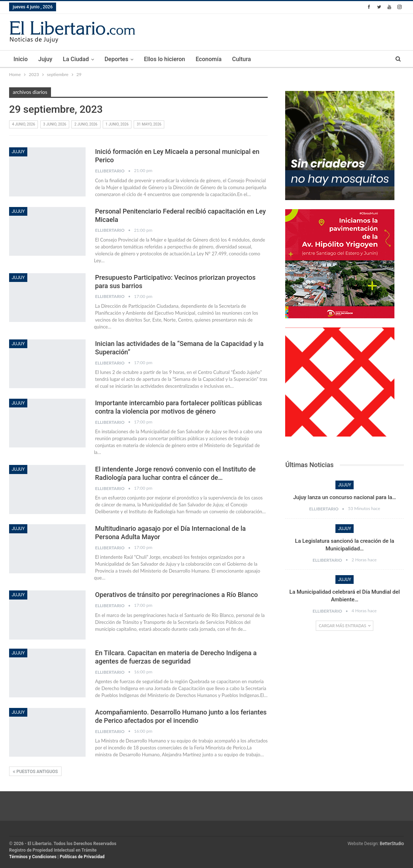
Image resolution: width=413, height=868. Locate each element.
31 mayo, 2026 (149, 124)
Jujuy (45, 59)
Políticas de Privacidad (82, 857)
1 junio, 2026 (117, 124)
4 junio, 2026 (23, 124)
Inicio (21, 59)
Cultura (241, 59)
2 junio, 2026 (86, 124)
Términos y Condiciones (33, 857)
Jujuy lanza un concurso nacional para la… (345, 497)
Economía (209, 59)
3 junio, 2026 (55, 124)
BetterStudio (392, 844)
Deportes (116, 59)
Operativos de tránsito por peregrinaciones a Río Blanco (176, 595)
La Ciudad (76, 59)
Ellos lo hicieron (164, 59)
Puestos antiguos (35, 772)
